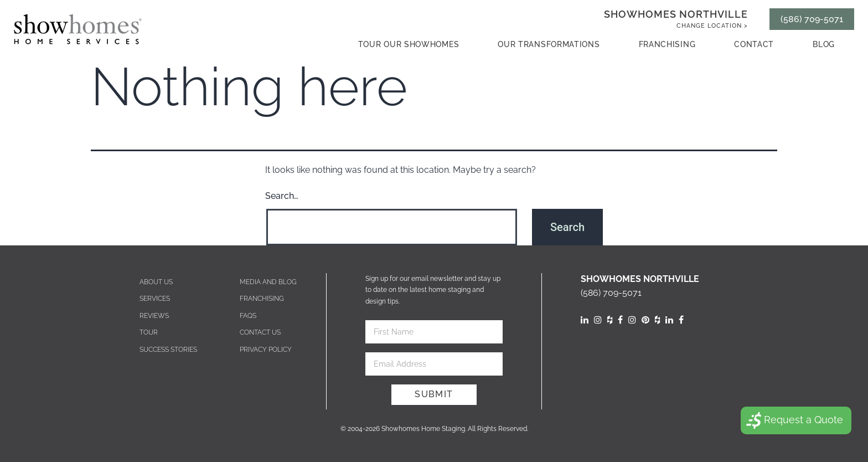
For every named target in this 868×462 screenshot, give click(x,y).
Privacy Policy (266, 350)
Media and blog (268, 282)
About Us (156, 282)
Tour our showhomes (409, 44)
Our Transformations (549, 44)
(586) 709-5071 (812, 19)
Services (155, 299)
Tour (149, 332)
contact (754, 44)
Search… (282, 196)
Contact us (260, 332)
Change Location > (712, 26)
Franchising (667, 44)
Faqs (248, 316)
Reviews (154, 316)
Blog (824, 44)
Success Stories (168, 350)
